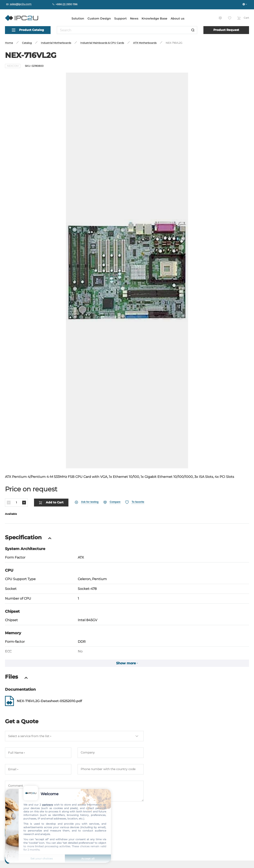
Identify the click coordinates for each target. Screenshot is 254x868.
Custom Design (99, 18)
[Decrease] (9, 503)
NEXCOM (13, 66)
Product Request (226, 30)
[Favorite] (135, 502)
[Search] (193, 30)
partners (47, 805)
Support (120, 18)
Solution (78, 18)
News (134, 18)
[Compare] (112, 502)
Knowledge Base (154, 18)
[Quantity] (16, 503)
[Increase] (24, 503)
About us (177, 18)
